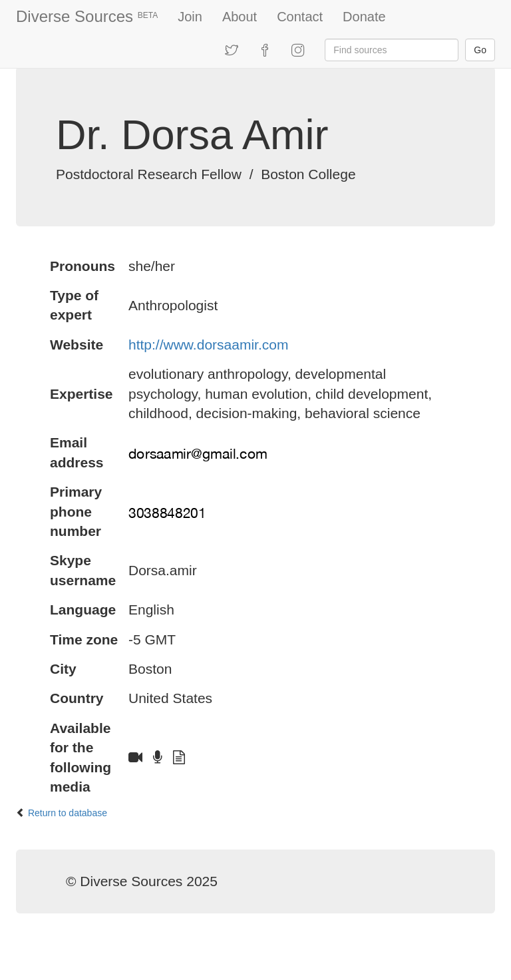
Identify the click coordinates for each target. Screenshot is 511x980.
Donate (364, 17)
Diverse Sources (87, 16)
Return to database (68, 813)
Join (190, 17)
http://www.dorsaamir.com (208, 345)
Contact (300, 17)
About (240, 17)
